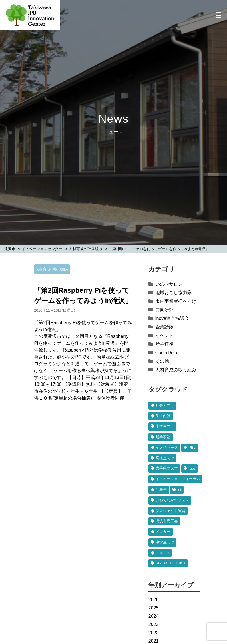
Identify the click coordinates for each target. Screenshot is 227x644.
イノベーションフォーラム (178, 479)
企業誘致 (164, 327)
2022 (154, 633)
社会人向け (165, 405)
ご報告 (161, 490)
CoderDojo (166, 353)
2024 (154, 616)
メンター (163, 532)
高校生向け (165, 458)
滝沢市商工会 (167, 521)
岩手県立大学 (167, 468)
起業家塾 (163, 437)
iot (179, 490)
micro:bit (162, 553)
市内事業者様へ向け (176, 301)
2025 (154, 608)
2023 (154, 624)
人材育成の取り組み (52, 269)
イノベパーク (167, 447)
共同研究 (164, 310)
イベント (164, 335)
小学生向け (165, 426)
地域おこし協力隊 (174, 293)
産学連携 (164, 344)
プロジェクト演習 (170, 511)
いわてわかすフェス (172, 500)
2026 (154, 600)
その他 (162, 361)
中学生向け (165, 542)
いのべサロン (169, 284)
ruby (192, 468)
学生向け (163, 416)
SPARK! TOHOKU (170, 563)
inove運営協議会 (172, 318)
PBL (192, 447)
